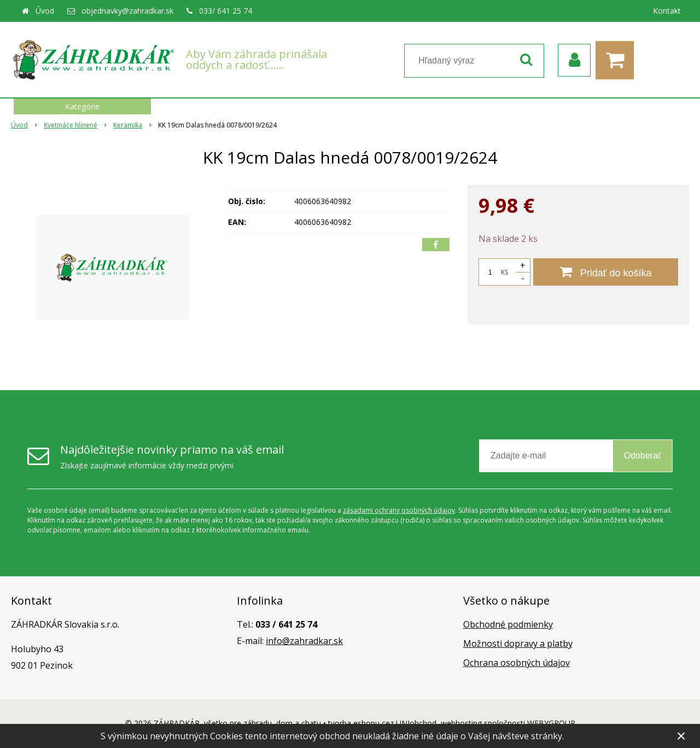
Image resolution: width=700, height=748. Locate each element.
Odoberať (643, 456)
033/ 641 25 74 (226, 11)
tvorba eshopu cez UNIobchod (382, 723)
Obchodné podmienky (508, 624)
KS (504, 272)
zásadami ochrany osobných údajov (399, 510)
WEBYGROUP (551, 723)
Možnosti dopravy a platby (518, 643)
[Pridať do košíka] (606, 272)
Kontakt (667, 11)
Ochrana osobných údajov (517, 663)
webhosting (461, 723)
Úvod (45, 11)
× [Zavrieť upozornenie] (681, 736)
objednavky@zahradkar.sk (127, 11)
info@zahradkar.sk (304, 641)
